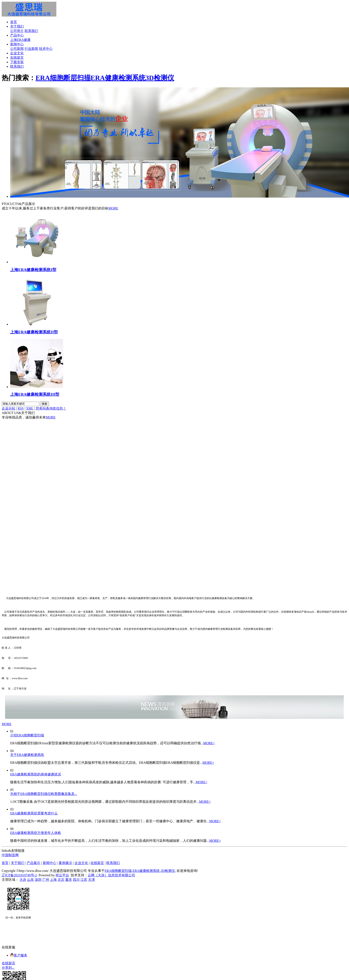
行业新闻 (31, 49)
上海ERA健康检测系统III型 (35, 394)
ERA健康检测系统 (118, 78)
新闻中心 (17, 44)
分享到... (8, 968)
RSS (21, 408)
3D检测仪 (160, 78)
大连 (23, 880)
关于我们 (17, 26)
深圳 (38, 880)
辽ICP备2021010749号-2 (19, 875)
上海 (53, 880)
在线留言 (17, 58)
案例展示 (65, 863)
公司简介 (17, 31)
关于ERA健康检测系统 (27, 755)
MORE (113, 208)
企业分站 (8, 408)
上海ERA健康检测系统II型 (34, 332)
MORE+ (209, 743)
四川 (76, 880)
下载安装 (17, 62)
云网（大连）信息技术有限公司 (111, 875)
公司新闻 (17, 49)
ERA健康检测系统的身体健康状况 (36, 774)
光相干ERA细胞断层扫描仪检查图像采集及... (44, 794)
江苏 (84, 880)
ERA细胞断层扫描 (63, 78)
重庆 (69, 880)
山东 (30, 880)
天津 (91, 880)
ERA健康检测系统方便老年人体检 (36, 833)
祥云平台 (62, 875)
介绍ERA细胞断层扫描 (27, 735)
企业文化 (17, 53)
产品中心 (17, 35)
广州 (46, 880)
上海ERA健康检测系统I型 (33, 270)
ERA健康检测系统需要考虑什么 (34, 813)
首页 (14, 22)
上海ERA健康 (20, 40)
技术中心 (46, 49)
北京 (61, 880)
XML (30, 408)
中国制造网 (10, 855)
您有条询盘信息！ (51, 408)
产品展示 (33, 863)
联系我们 (31, 31)
